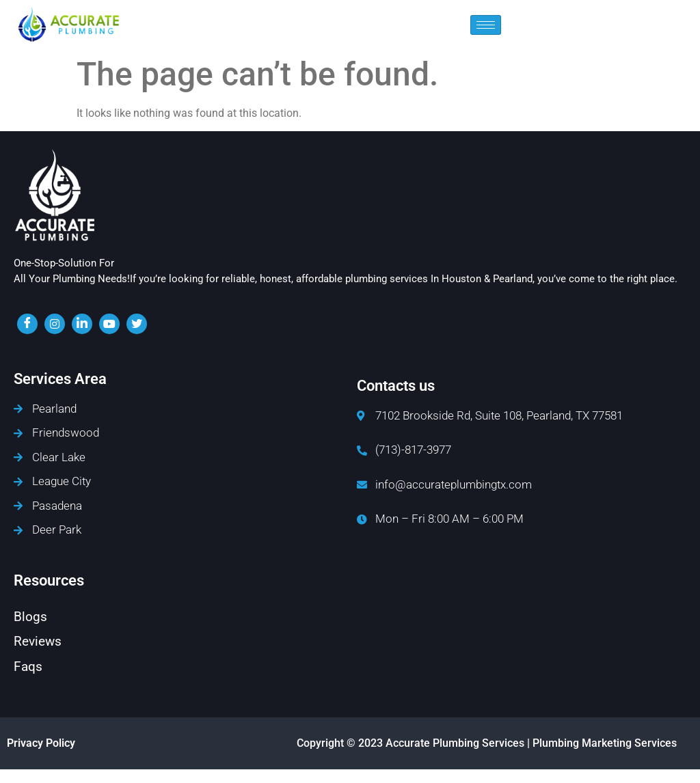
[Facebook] (27, 324)
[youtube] (109, 324)
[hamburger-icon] (486, 25)
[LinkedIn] (82, 324)
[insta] (55, 324)
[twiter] (137, 324)
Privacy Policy (41, 743)
